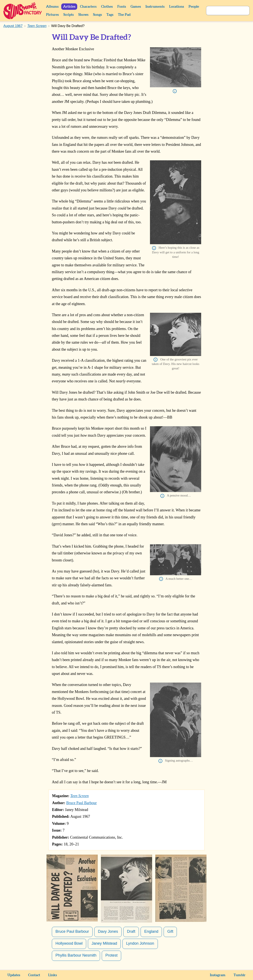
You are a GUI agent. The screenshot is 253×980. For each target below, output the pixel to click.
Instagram (218, 975)
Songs (97, 15)
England (151, 931)
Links (52, 975)
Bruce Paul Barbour (82, 803)
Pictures (52, 15)
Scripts (68, 15)
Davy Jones (108, 931)
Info (175, 91)
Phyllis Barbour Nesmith (76, 955)
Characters (88, 7)
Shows (83, 15)
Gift (170, 931)
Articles (69, 7)
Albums (52, 7)
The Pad (124, 15)
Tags (110, 15)
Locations (177, 7)
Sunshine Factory (23, 11)
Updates (14, 975)
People (194, 7)
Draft (131, 931)
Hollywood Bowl (69, 943)
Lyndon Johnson (140, 943)
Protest (111, 955)
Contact (34, 975)
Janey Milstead (104, 943)
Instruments (155, 7)
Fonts (122, 7)
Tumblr (240, 975)
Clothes (107, 7)
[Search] (223, 11)
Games (136, 7)
